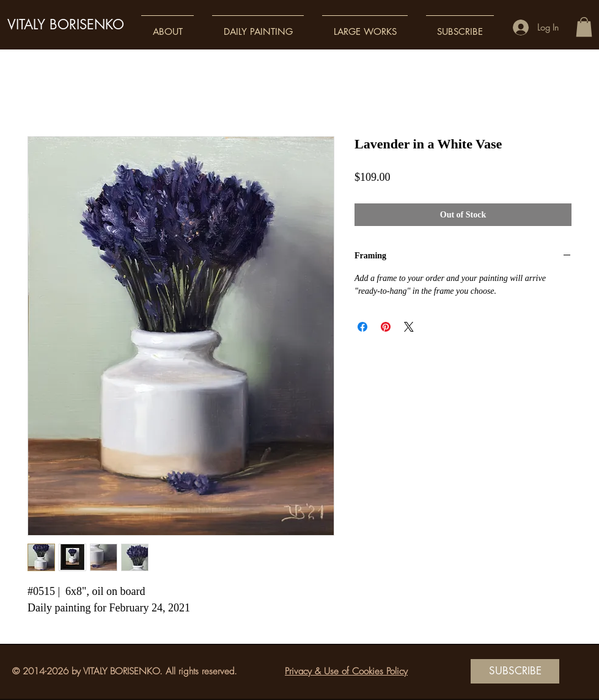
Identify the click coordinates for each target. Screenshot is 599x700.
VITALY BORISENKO (66, 24)
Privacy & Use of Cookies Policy (346, 671)
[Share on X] (409, 327)
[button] (167, 26)
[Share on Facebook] (362, 327)
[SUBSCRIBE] (515, 671)
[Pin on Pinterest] (386, 327)
